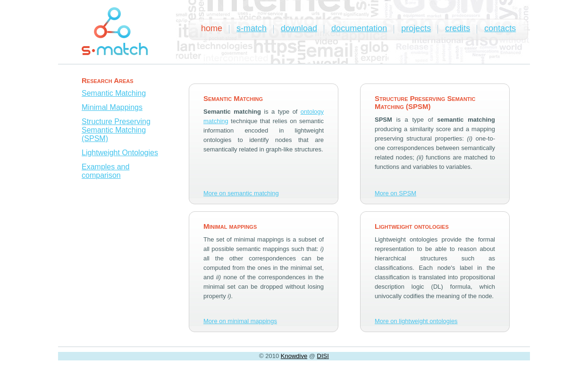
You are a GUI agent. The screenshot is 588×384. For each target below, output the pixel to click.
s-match (252, 28)
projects (416, 28)
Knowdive (294, 356)
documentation (359, 28)
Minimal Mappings (112, 107)
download (299, 28)
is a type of (252, 112)
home (212, 28)
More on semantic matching (241, 193)
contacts (500, 28)
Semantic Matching (114, 93)
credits (458, 28)
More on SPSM (395, 193)
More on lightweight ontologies (416, 321)
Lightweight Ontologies (120, 153)
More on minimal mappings (240, 321)
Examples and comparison (105, 171)
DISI (323, 356)
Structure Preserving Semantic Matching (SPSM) (116, 130)
